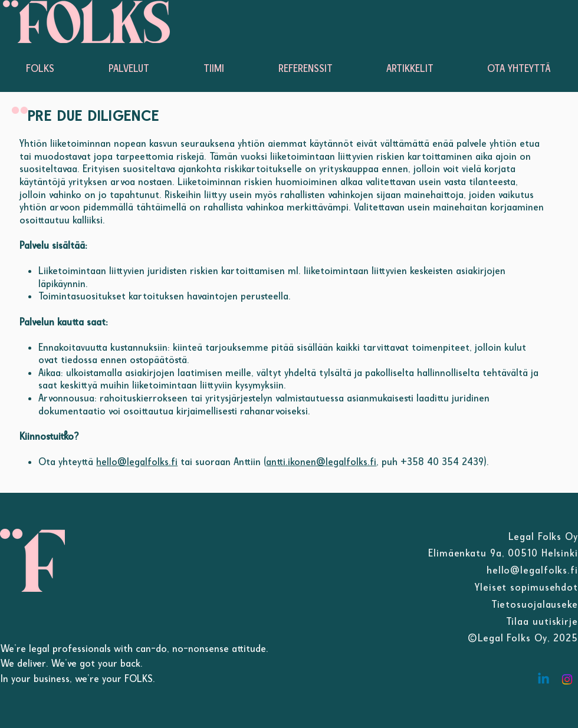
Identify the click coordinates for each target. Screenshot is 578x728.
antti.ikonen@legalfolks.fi (321, 462)
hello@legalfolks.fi (137, 462)
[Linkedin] (543, 679)
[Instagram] (567, 679)
